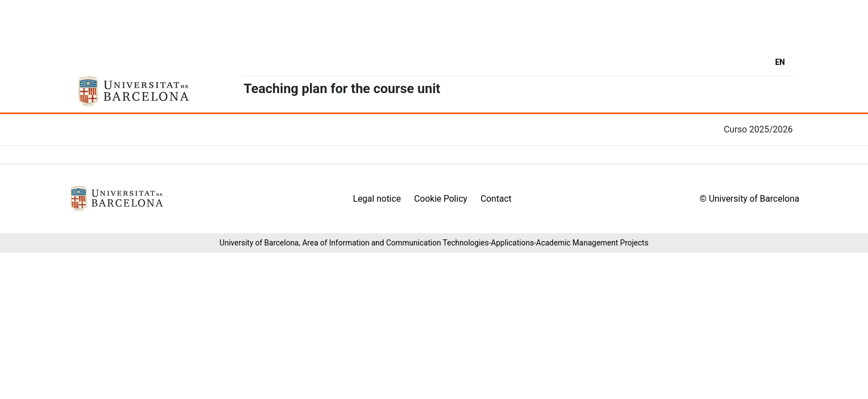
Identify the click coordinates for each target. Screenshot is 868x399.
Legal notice (377, 199)
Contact (496, 199)
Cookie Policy (441, 199)
